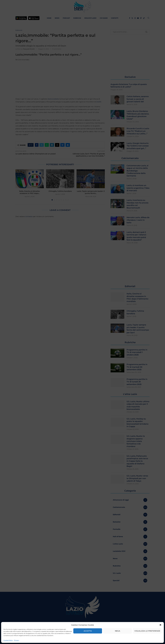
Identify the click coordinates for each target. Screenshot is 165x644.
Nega (118, 631)
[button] (160, 625)
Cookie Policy (8, 640)
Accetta (88, 631)
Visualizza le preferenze (147, 631)
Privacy (17, 640)
